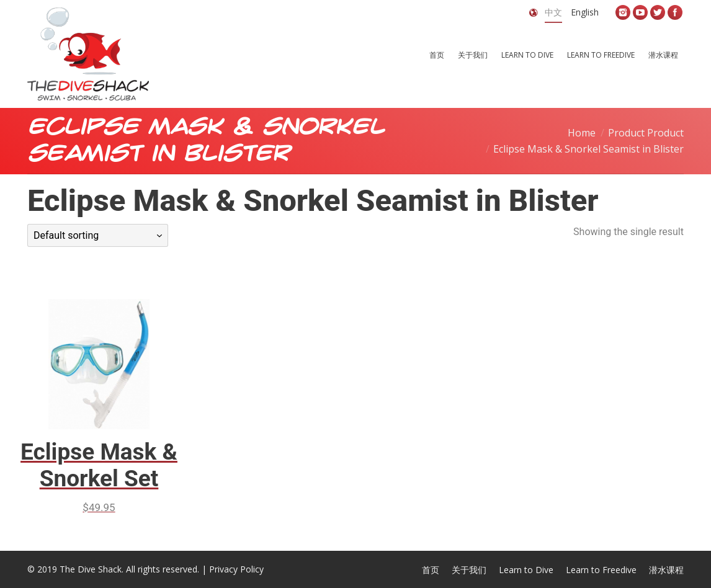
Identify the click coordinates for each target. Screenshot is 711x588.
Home (582, 133)
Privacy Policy (236, 569)
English (585, 12)
